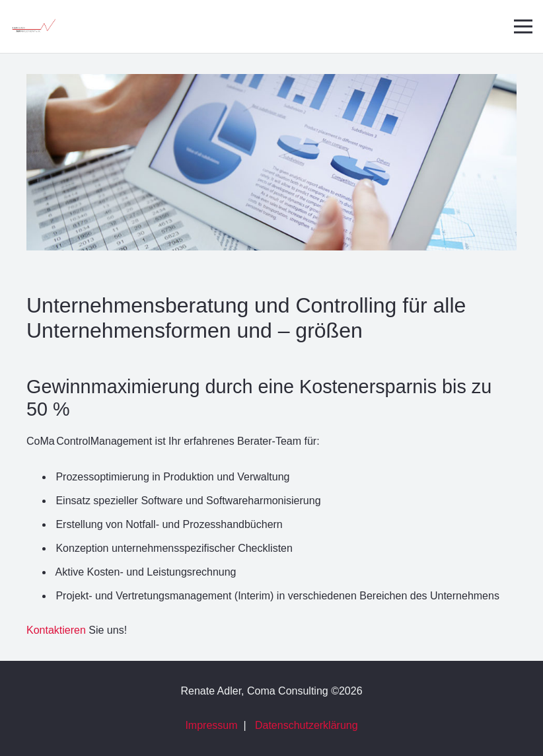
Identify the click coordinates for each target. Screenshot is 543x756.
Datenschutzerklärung (307, 725)
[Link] (34, 27)
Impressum (211, 725)
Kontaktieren (56, 630)
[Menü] (523, 26)
